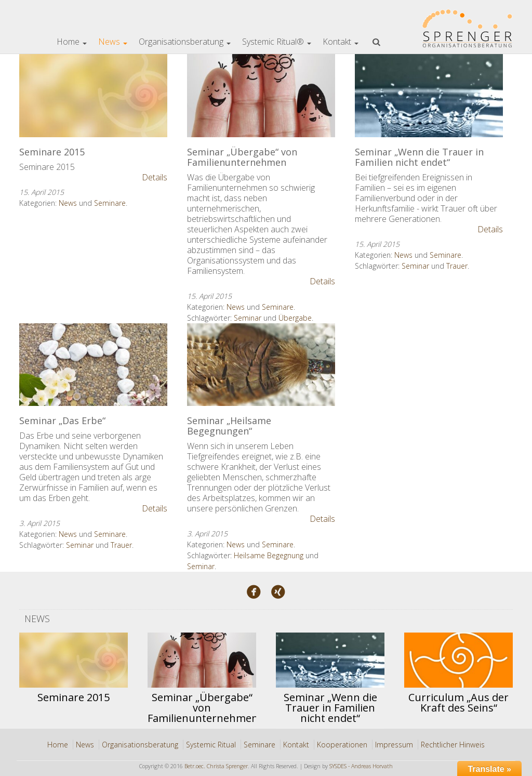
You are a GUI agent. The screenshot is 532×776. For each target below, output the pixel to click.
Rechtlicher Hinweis (453, 745)
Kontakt (341, 42)
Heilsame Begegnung (269, 555)
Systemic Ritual (211, 745)
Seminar (248, 318)
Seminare (110, 203)
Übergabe (295, 318)
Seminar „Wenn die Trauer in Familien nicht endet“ (419, 157)
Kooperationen (342, 745)
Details (155, 177)
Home (72, 42)
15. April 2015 (42, 192)
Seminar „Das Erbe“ (62, 420)
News (113, 42)
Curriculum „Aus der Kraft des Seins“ (458, 702)
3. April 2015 (39, 523)
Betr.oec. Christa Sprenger (216, 766)
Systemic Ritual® (277, 42)
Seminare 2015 (52, 152)
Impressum (394, 745)
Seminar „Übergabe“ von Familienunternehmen (242, 157)
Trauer (457, 266)
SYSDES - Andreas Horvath (361, 766)
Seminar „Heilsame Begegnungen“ (229, 426)
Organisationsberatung (185, 42)
